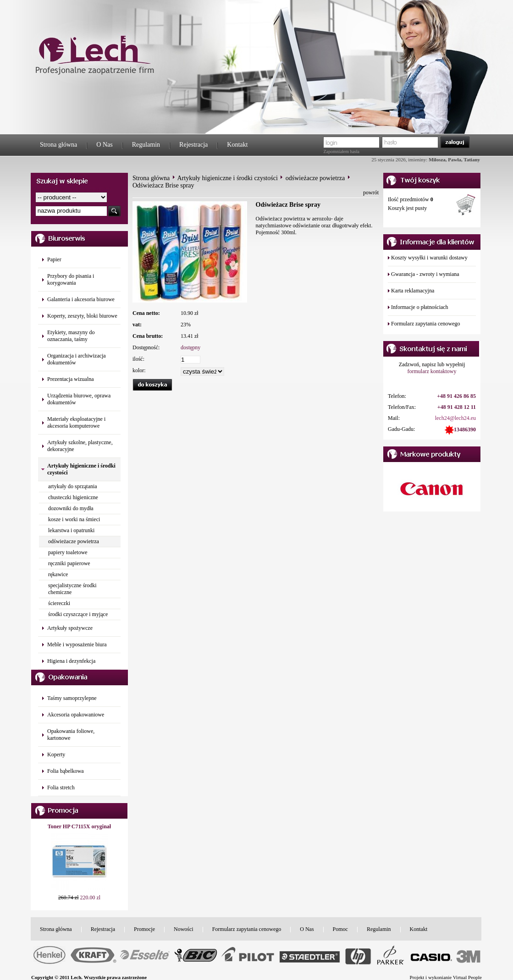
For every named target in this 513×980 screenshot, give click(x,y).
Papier (54, 259)
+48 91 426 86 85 (456, 396)
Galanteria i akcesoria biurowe (81, 299)
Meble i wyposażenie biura (77, 644)
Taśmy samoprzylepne (72, 698)
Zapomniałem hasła (341, 151)
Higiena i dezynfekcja (71, 661)
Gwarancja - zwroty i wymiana (425, 274)
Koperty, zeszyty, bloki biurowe (82, 316)
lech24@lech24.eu (455, 418)
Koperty (56, 754)
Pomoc (340, 929)
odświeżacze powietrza (74, 541)
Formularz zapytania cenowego (426, 324)
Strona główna (58, 145)
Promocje (144, 929)
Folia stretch (61, 787)
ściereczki (59, 603)
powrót (371, 193)
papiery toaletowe (68, 552)
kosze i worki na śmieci (74, 519)
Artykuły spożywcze (70, 628)
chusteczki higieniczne (73, 497)
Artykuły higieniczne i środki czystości (228, 178)
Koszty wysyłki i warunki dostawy (429, 258)
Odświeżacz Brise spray (163, 185)
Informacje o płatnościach (420, 307)
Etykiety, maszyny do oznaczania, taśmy (71, 336)
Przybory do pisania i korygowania (71, 279)
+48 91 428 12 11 (457, 407)
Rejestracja (193, 145)
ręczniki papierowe (69, 563)
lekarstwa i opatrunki (71, 530)
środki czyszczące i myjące (78, 614)
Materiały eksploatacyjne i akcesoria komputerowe (76, 422)
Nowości (184, 929)
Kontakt (237, 145)
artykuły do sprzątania (73, 486)
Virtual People (467, 977)
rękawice (58, 574)
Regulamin (146, 145)
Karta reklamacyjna (413, 291)
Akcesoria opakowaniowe (76, 715)
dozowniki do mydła (71, 508)
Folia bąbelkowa (66, 771)
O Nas (104, 145)
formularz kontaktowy (432, 371)
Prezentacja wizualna (71, 379)
